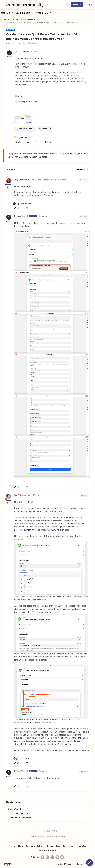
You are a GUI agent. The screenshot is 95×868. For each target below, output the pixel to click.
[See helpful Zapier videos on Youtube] (62, 857)
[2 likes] (23, 759)
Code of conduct (16, 809)
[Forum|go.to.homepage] (24, 5)
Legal (80, 864)
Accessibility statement (56, 837)
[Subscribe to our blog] (52, 857)
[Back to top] (92, 833)
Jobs (58, 846)
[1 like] (23, 137)
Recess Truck (21, 52)
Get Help (7, 13)
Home (7, 19)
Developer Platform (35, 846)
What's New (43, 13)
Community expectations (20, 818)
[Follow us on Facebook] (42, 857)
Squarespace (45, 128)
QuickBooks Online (25, 129)
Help (21, 846)
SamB (17, 495)
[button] (77, 5)
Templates (81, 846)
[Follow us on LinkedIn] (47, 857)
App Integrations (47, 850)
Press (50, 846)
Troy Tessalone (21, 180)
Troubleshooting (30, 19)
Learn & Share (24, 13)
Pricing (12, 846)
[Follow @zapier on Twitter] (57, 857)
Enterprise (68, 846)
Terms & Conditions (37, 837)
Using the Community (18, 813)
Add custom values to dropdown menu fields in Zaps (44, 530)
